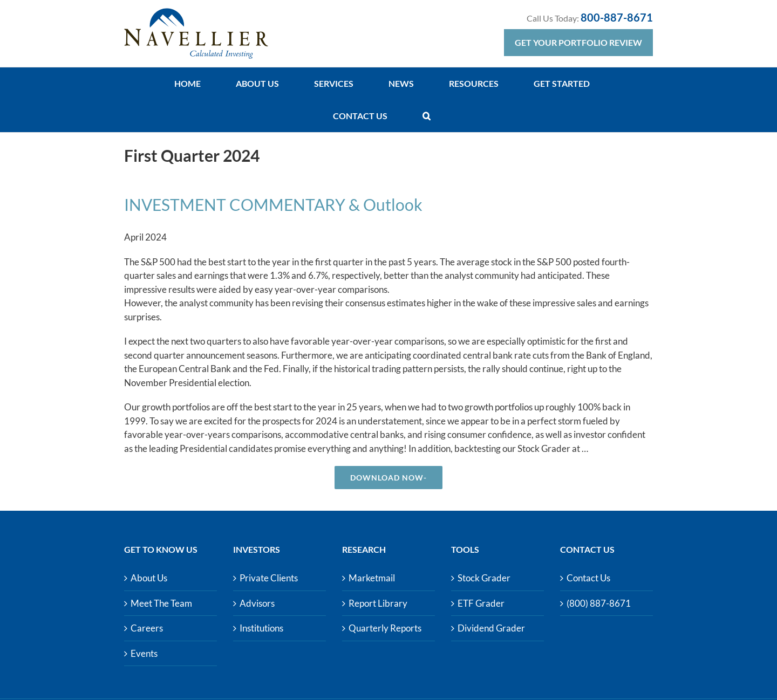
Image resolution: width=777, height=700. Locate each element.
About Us (149, 578)
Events (144, 653)
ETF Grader (481, 603)
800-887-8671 (617, 17)
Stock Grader (484, 578)
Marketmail (372, 578)
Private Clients (269, 578)
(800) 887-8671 (599, 603)
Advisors (257, 603)
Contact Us (588, 578)
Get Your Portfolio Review (578, 42)
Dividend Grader (491, 628)
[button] (427, 116)
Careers (147, 628)
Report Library (378, 603)
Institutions (261, 628)
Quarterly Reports (385, 628)
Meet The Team (161, 603)
